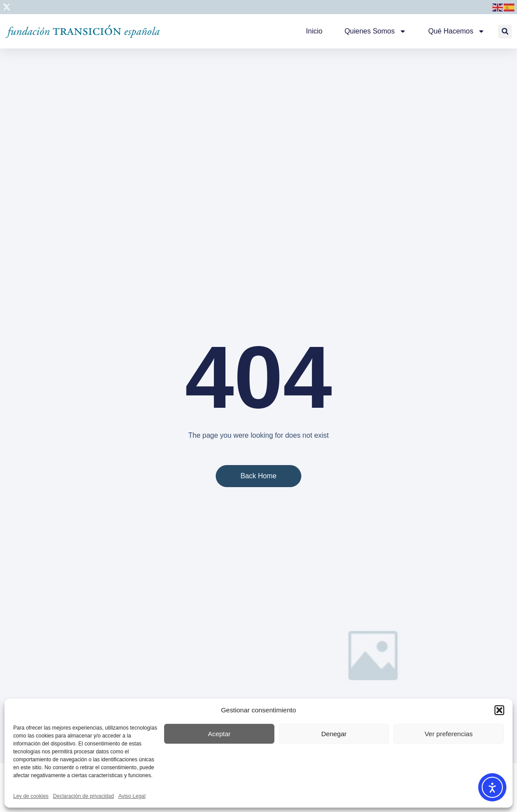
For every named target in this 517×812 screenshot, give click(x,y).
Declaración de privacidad (83, 796)
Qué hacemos (457, 31)
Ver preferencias (448, 734)
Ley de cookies (31, 796)
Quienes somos (375, 31)
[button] (499, 710)
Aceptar (219, 734)
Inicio (314, 31)
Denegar (334, 734)
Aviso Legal (132, 796)
